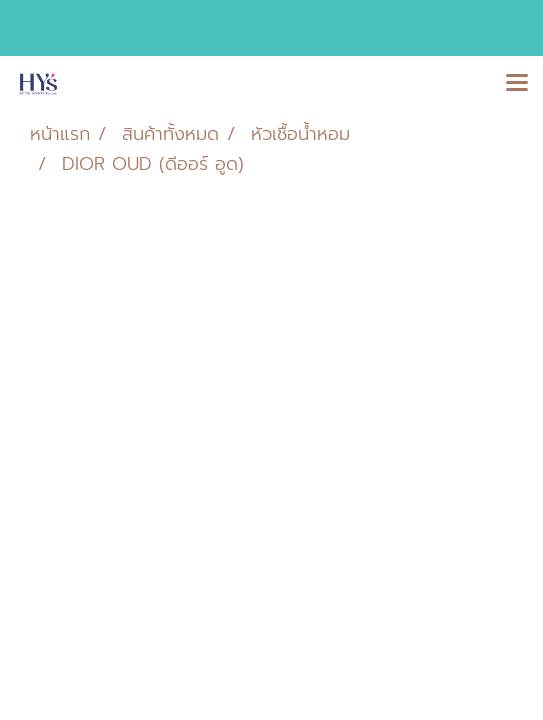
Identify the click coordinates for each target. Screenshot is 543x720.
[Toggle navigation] (517, 84)
